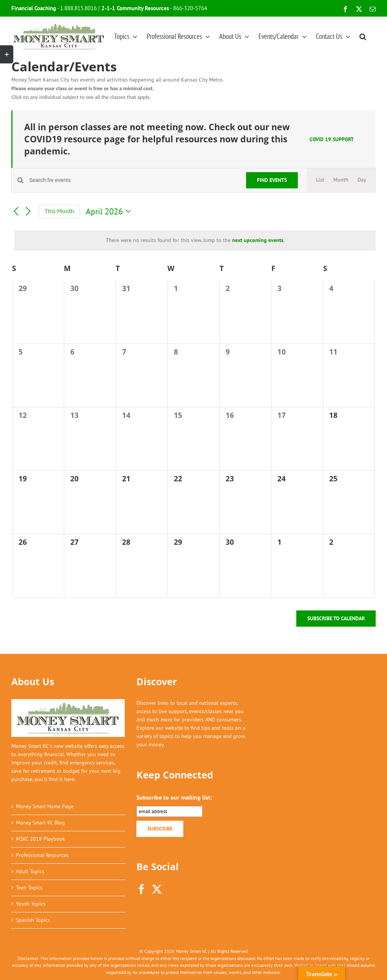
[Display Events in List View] (320, 180)
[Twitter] (157, 889)
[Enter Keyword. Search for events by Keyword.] (133, 180)
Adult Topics (30, 871)
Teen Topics (29, 888)
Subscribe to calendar (336, 619)
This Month (59, 211)
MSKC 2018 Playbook (40, 839)
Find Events (272, 180)
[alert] (195, 240)
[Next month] (28, 211)
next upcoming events (258, 240)
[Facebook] (141, 889)
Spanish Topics (33, 920)
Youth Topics (31, 904)
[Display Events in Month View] (341, 180)
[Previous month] (16, 211)
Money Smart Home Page (45, 806)
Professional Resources (42, 855)
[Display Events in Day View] (362, 180)
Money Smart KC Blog (40, 823)
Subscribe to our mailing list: (174, 797)
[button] (363, 36)
